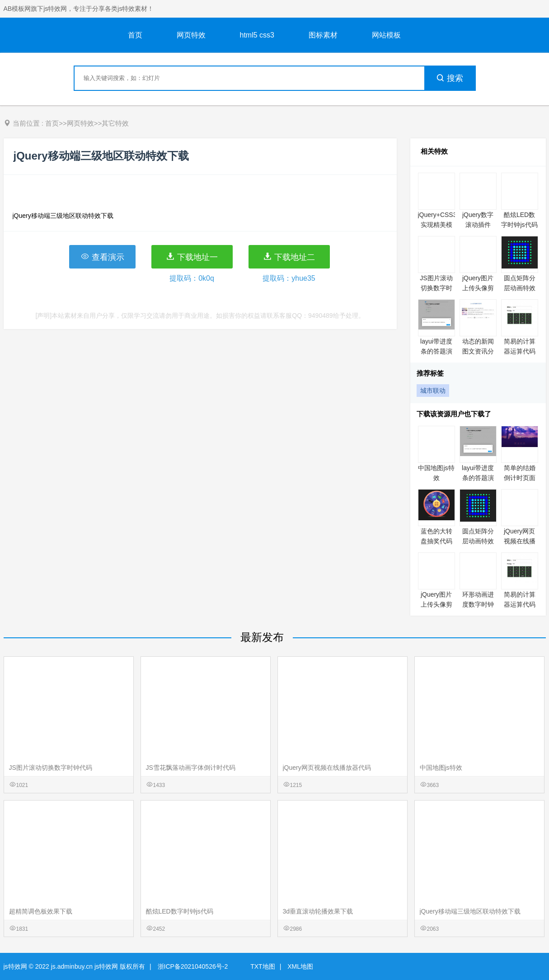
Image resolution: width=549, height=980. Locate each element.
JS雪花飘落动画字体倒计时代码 (191, 768)
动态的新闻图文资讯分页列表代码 (478, 351)
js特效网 (15, 966)
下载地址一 (192, 257)
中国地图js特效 (441, 768)
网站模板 (386, 35)
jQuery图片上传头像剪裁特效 (478, 288)
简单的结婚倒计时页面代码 (520, 478)
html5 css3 (257, 35)
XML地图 (300, 966)
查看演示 (102, 257)
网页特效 (191, 35)
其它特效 (115, 123)
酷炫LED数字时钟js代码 (180, 911)
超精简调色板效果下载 (41, 911)
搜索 (450, 78)
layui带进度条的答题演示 (436, 351)
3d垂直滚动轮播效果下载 (318, 911)
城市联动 (433, 391)
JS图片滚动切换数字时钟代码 (436, 288)
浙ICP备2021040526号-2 (193, 966)
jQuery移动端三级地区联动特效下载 (470, 911)
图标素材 (323, 35)
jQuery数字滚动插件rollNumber (478, 225)
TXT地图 (263, 966)
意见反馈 (530, 952)
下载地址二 (289, 257)
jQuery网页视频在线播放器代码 (520, 541)
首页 (135, 35)
